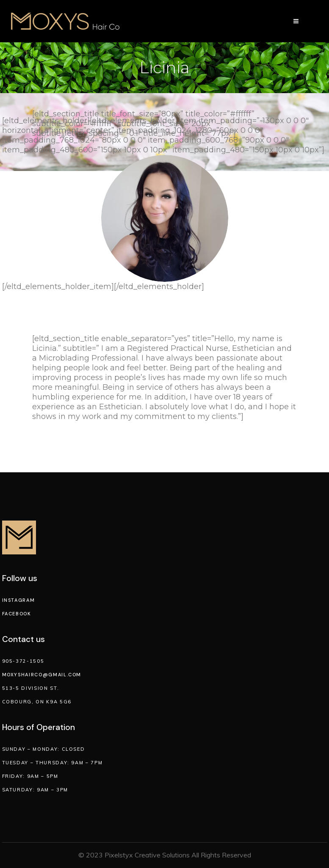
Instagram (19, 600)
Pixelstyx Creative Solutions (147, 855)
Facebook (17, 614)
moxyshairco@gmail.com (42, 675)
